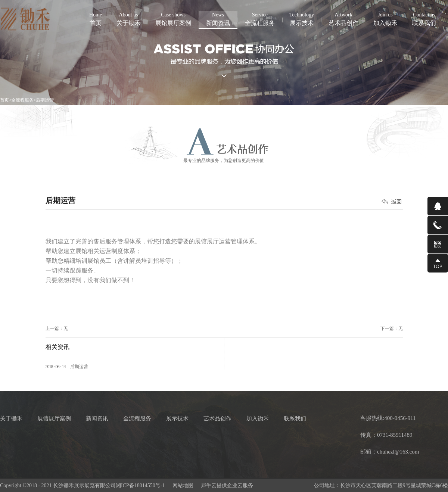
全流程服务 (22, 100)
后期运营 (45, 100)
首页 (96, 19)
